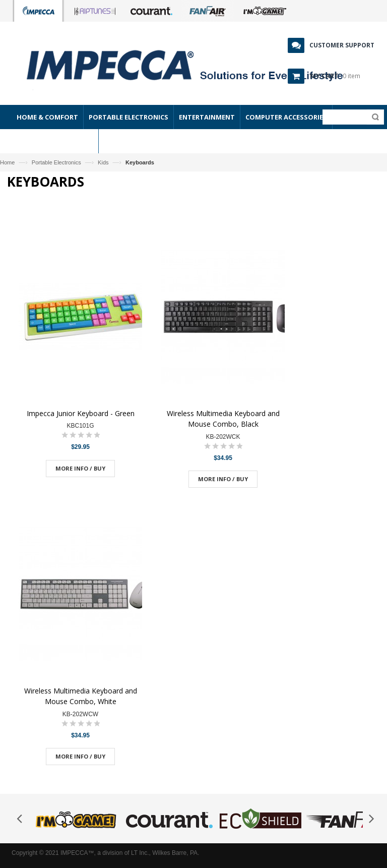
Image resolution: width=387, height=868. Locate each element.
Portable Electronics (56, 162)
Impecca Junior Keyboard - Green (81, 413)
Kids (103, 162)
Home (7, 162)
